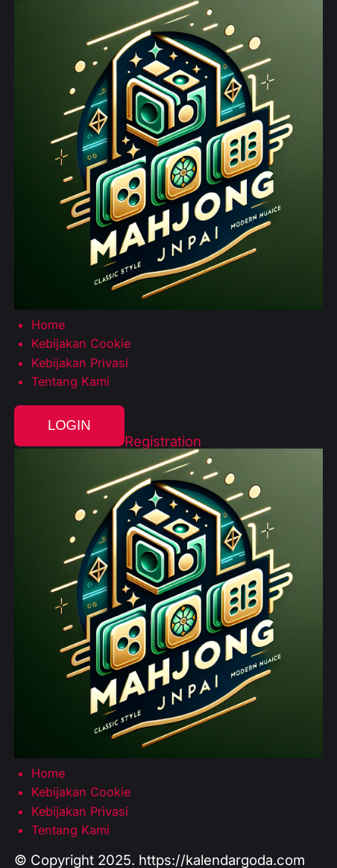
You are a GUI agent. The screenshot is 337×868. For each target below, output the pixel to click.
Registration (163, 441)
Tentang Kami (70, 381)
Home (48, 325)
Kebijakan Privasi (80, 363)
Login (69, 425)
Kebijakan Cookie (81, 343)
